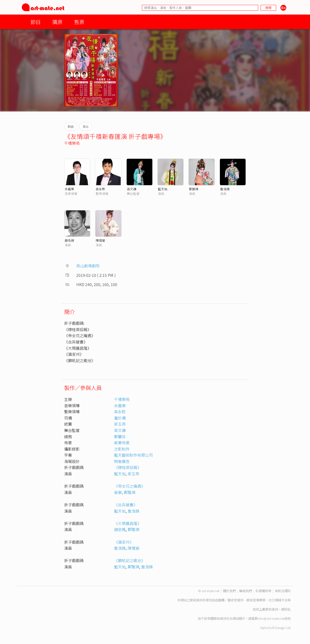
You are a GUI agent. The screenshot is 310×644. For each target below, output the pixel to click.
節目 (36, 22)
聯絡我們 (246, 591)
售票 (79, 22)
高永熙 (100, 189)
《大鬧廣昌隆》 (128, 523)
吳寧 (118, 492)
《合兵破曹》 (126, 505)
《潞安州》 (124, 542)
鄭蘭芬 (120, 437)
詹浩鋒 (225, 189)
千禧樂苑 (72, 143)
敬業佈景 (122, 443)
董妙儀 (120, 418)
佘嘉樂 (69, 189)
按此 (287, 609)
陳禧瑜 (100, 240)
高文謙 (132, 189)
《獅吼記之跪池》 (130, 560)
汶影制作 (122, 449)
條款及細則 (283, 591)
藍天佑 (163, 189)
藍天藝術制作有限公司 (133, 455)
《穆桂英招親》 (128, 467)
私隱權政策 (263, 591)
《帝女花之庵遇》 (130, 486)
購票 (57, 22)
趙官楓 (120, 529)
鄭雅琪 (194, 189)
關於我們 (229, 591)
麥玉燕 (120, 424)
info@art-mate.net (271, 618)
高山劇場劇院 (88, 266)
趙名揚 (69, 240)
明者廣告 (122, 461)
